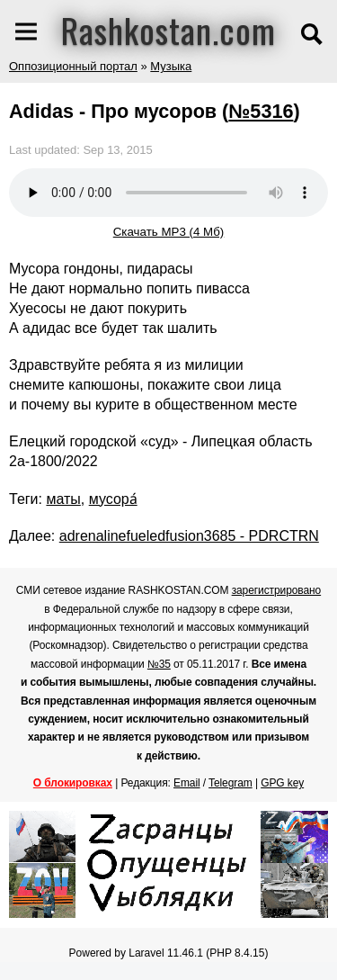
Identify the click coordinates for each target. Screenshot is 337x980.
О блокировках (73, 783)
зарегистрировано (277, 590)
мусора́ (113, 499)
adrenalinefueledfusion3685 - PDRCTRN (189, 536)
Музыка (171, 66)
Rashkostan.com (168, 30)
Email (187, 783)
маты (63, 499)
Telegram (231, 783)
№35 (159, 664)
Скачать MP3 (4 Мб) (169, 232)
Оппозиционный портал (73, 66)
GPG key (282, 783)
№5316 (261, 111)
